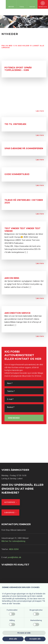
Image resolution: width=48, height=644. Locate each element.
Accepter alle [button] (35, 639)
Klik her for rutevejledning (13, 541)
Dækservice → (10, 513)
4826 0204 (14, 549)
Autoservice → (11, 502)
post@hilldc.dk (14, 557)
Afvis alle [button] (13, 639)
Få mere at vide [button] (24, 633)
